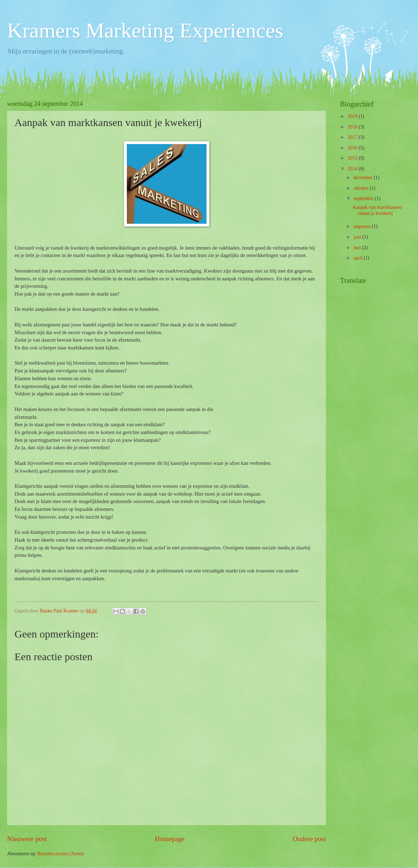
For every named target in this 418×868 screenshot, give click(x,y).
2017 (353, 137)
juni (358, 237)
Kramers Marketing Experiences (145, 30)
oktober (362, 188)
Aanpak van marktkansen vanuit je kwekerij (377, 210)
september (364, 198)
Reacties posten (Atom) (61, 854)
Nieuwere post (27, 839)
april (359, 258)
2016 (353, 148)
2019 (353, 116)
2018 (353, 127)
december (364, 178)
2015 (353, 158)
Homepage (170, 839)
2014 (353, 169)
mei (358, 248)
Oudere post (309, 839)
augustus (363, 226)
